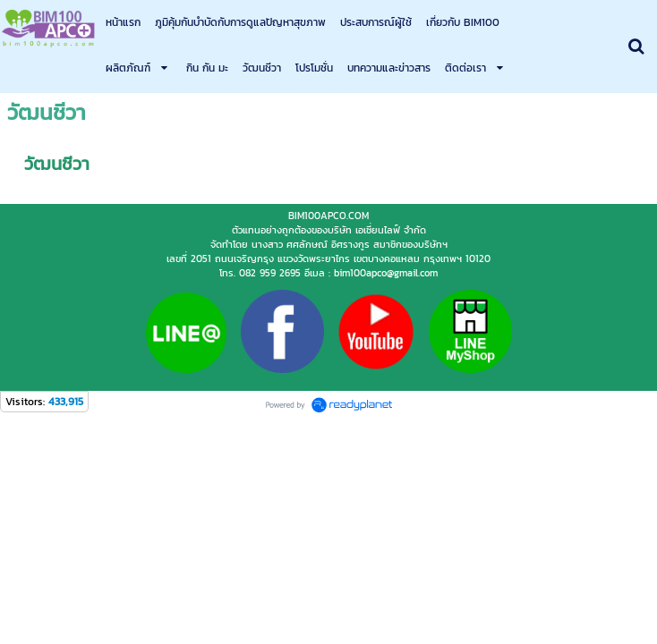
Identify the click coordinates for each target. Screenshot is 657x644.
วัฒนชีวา (57, 319)
